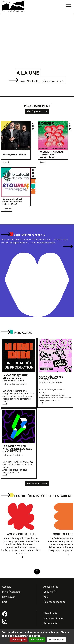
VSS (46, 597)
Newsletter (9, 597)
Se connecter (51, 623)
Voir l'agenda (37, 111)
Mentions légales (53, 618)
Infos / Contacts (11, 592)
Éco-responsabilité (54, 602)
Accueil (6, 587)
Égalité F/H (50, 592)
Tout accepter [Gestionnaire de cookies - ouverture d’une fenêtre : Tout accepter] (18, 640)
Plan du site (50, 613)
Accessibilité (51, 587)
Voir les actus (37, 484)
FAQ (4, 602)
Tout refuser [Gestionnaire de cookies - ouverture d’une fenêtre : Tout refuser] (37, 640)
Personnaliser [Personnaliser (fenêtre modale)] (56, 640)
